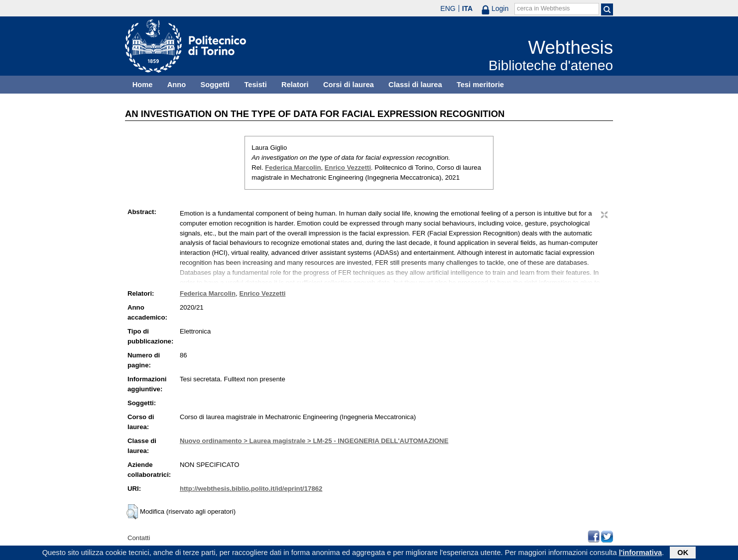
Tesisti (255, 85)
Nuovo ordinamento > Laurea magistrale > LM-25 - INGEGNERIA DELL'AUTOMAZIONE (314, 441)
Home (143, 85)
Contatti (139, 538)
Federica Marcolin (293, 168)
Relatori (295, 85)
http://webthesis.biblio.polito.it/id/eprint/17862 (251, 489)
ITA (468, 8)
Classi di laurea (415, 85)
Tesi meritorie (480, 85)
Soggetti (215, 85)
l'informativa (641, 554)
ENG (448, 8)
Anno (177, 85)
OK (683, 554)
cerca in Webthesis (543, 8)
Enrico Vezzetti (348, 168)
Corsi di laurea (349, 85)
